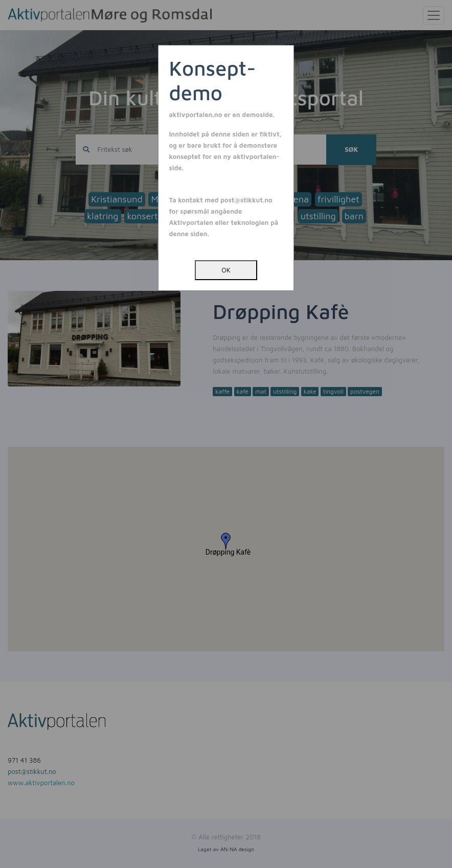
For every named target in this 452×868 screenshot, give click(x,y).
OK (226, 270)
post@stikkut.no (246, 200)
